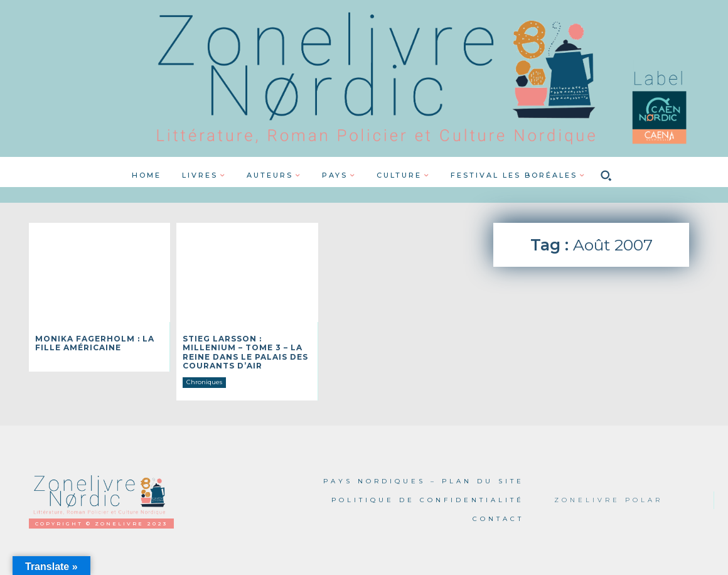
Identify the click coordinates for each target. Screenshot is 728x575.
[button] (606, 175)
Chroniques (204, 382)
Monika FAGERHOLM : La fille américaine (95, 343)
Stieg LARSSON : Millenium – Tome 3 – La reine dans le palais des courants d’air (245, 352)
